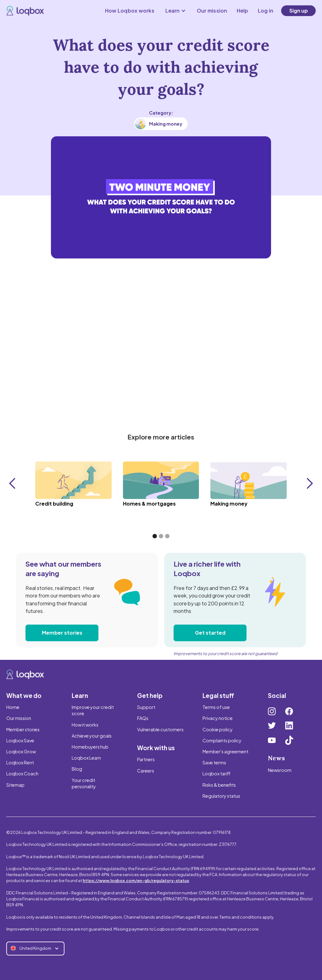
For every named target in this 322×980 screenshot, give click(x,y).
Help (243, 11)
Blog (77, 769)
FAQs (143, 718)
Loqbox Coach (22, 773)
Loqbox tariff (217, 773)
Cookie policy (218, 729)
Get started (210, 633)
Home (13, 707)
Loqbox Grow (21, 751)
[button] (176, 11)
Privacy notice (218, 718)
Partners (146, 759)
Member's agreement (225, 751)
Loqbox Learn (86, 758)
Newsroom (280, 770)
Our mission (212, 11)
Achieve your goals (92, 736)
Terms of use (216, 707)
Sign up (299, 11)
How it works (85, 725)
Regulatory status (221, 796)
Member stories (62, 633)
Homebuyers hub (90, 747)
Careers (146, 771)
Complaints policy (222, 740)
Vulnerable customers (160, 729)
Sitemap (15, 785)
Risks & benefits (219, 785)
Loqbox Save (20, 740)
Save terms (214, 762)
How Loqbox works (130, 11)
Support (146, 707)
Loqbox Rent (20, 762)
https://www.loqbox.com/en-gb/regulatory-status (136, 881)
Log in (266, 11)
